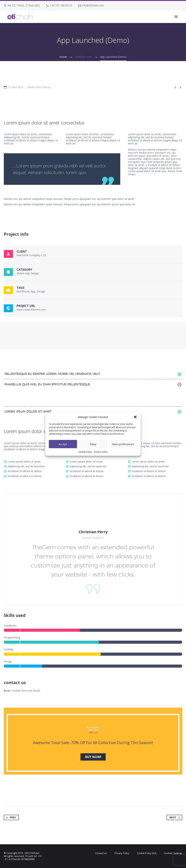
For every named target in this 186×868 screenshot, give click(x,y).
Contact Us (101, 853)
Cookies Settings (173, 853)
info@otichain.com (93, 5)
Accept (63, 444)
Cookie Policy (85, 451)
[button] (135, 417)
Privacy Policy (101, 451)
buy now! (93, 757)
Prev (10, 817)
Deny (93, 444)
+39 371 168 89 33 (61, 5)
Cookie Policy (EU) (147, 853)
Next (175, 817)
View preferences (123, 444)
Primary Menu (176, 17)
